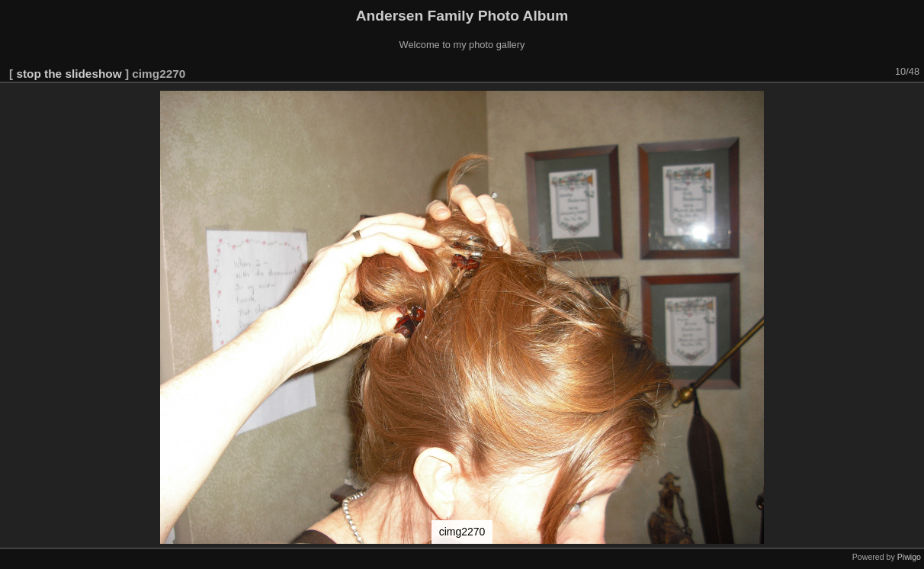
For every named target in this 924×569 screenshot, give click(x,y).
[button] (910, 104)
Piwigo (909, 557)
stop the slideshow (69, 74)
